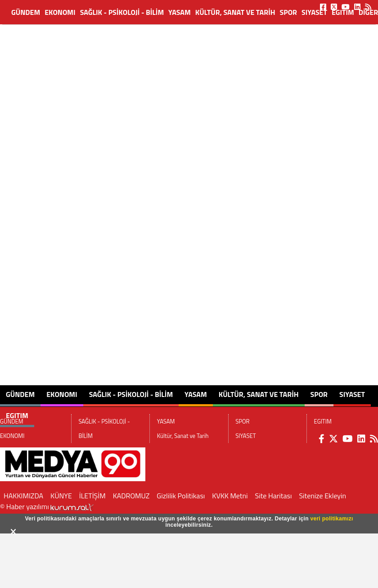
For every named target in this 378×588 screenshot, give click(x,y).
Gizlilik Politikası (181, 496)
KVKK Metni (230, 496)
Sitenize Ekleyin (322, 496)
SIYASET (314, 12)
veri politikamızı (331, 519)
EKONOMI (60, 12)
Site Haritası (274, 496)
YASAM (180, 12)
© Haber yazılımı (47, 506)
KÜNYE (61, 496)
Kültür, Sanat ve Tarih (235, 12)
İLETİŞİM (92, 496)
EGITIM (343, 12)
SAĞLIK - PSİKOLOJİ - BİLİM (122, 12)
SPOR (288, 12)
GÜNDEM (26, 12)
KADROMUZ (131, 496)
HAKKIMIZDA (23, 496)
